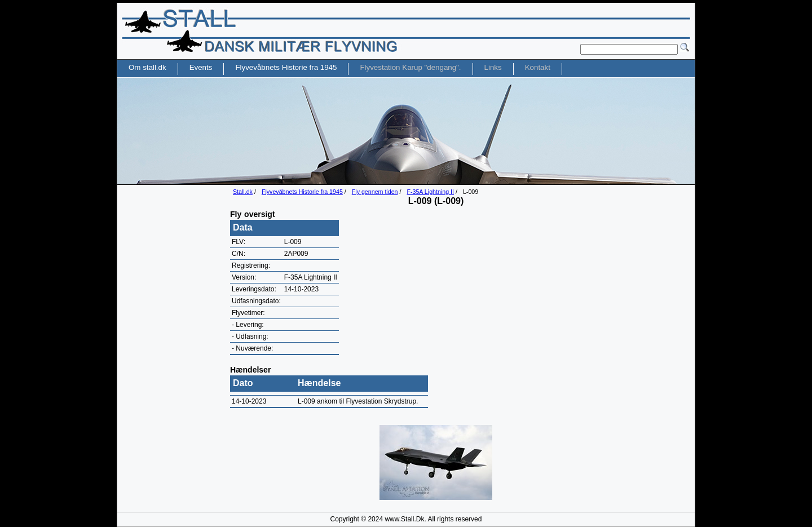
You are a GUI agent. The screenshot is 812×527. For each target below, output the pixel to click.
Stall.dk (243, 192)
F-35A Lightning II (430, 192)
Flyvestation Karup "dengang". (410, 67)
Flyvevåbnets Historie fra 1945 (302, 192)
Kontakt (538, 67)
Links (493, 67)
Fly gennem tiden (375, 192)
